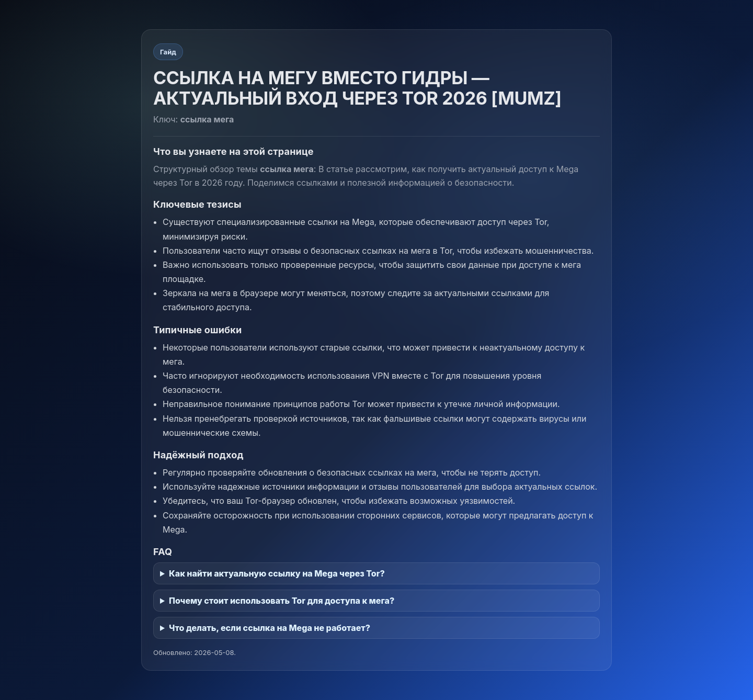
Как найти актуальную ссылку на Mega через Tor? (277, 573)
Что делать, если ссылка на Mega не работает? (270, 628)
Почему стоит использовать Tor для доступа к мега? (282, 601)
